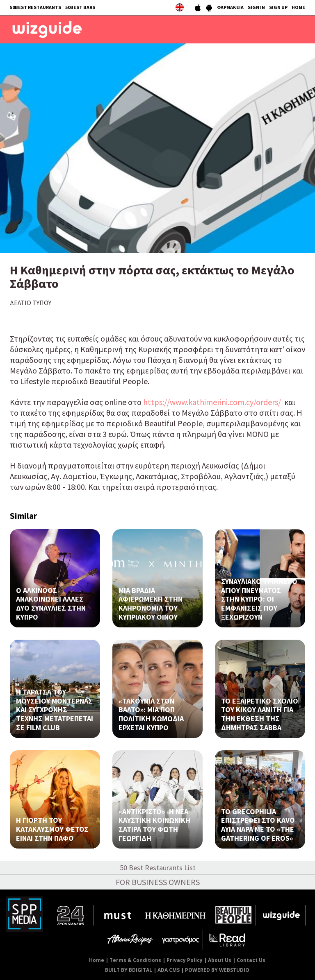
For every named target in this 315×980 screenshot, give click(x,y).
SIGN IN (256, 7)
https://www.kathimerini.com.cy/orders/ (212, 402)
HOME (298, 7)
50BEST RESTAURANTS (35, 7)
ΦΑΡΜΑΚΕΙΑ (230, 7)
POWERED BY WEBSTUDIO (217, 970)
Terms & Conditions (135, 960)
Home (97, 960)
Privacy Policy (185, 960)
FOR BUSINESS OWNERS (158, 882)
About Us (220, 960)
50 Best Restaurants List (158, 868)
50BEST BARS (80, 7)
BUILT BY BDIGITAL (129, 970)
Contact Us (251, 960)
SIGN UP (278, 7)
